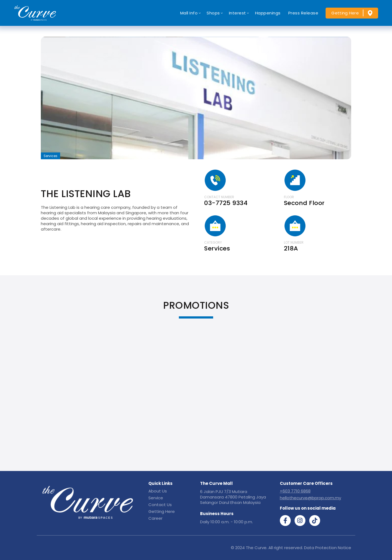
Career (155, 518)
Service (156, 498)
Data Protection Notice (328, 548)
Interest (238, 13)
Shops (213, 13)
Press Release (303, 13)
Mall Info (189, 13)
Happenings (268, 13)
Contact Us (160, 505)
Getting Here (345, 13)
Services (50, 156)
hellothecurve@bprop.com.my (310, 498)
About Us (158, 491)
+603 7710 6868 (295, 491)
